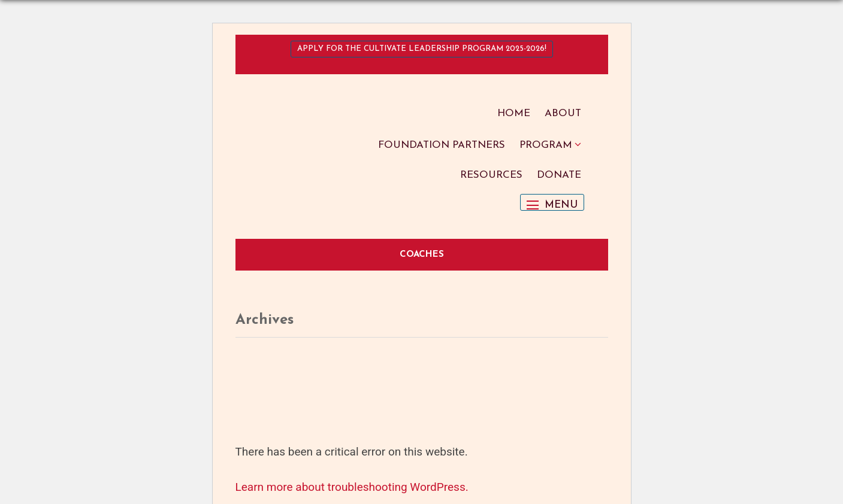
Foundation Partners (442, 145)
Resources (491, 175)
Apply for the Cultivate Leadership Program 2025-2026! (422, 49)
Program (546, 145)
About (563, 113)
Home (514, 113)
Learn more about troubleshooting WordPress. (352, 487)
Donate (559, 175)
